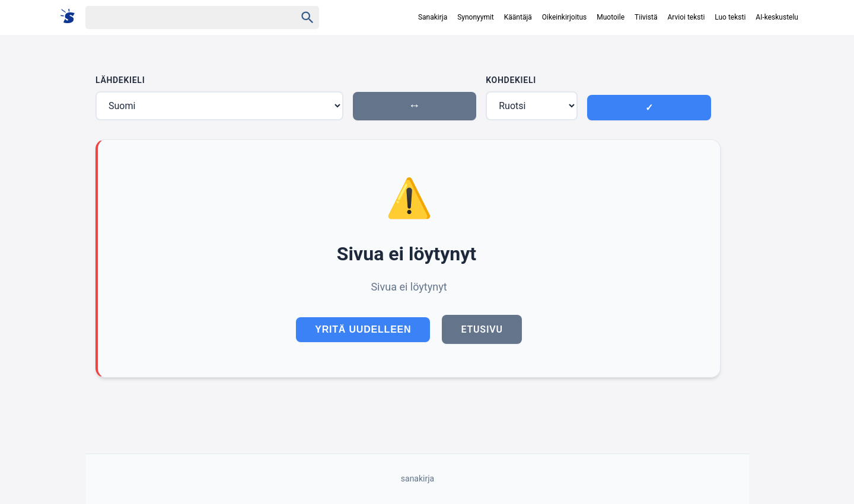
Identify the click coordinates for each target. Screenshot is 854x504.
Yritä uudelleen (363, 329)
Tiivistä (646, 17)
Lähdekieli (120, 80)
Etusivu (482, 329)
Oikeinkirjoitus (564, 17)
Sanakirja (433, 17)
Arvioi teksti (686, 17)
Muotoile (611, 17)
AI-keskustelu (777, 17)
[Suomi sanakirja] (71, 17)
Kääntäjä (518, 17)
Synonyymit (476, 17)
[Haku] (180, 17)
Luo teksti (730, 17)
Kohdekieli (511, 80)
